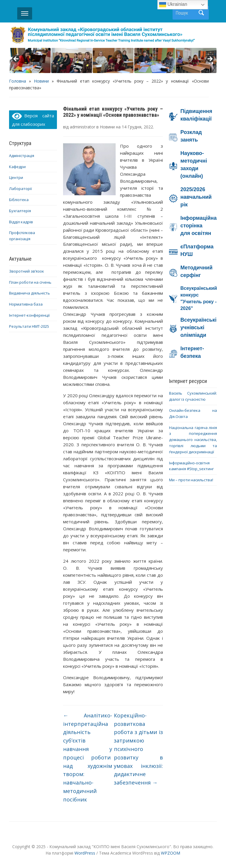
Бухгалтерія (20, 211)
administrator (82, 127)
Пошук (201, 13)
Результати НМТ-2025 (29, 326)
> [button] (210, 59)
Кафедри (17, 167)
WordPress (85, 853)
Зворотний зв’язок (27, 271)
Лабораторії (20, 189)
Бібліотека (19, 200)
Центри (16, 177)
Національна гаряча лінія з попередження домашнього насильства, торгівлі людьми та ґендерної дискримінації (193, 440)
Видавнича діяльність (29, 293)
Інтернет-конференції (29, 315)
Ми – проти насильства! (191, 480)
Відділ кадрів (21, 222)
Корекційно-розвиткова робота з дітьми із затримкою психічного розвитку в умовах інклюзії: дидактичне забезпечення (138, 749)
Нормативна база (26, 304)
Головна (18, 81)
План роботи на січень (30, 282)
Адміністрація (22, 156)
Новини (41, 81)
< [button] (16, 59)
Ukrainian (173, 5)
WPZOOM (171, 853)
